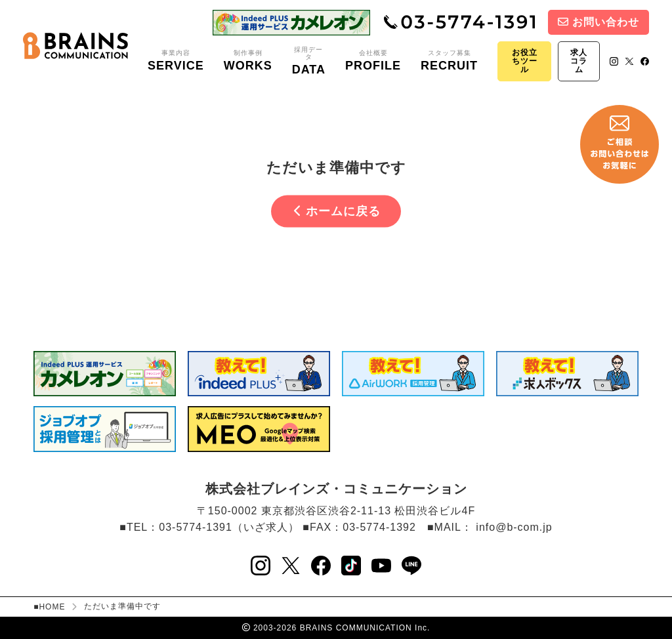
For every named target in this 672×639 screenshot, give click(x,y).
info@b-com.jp (514, 527)
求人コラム (579, 61)
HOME (52, 607)
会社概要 (373, 61)
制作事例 (248, 61)
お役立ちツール (525, 61)
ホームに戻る (337, 211)
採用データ (309, 61)
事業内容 (176, 61)
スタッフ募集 (449, 61)
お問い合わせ (598, 22)
